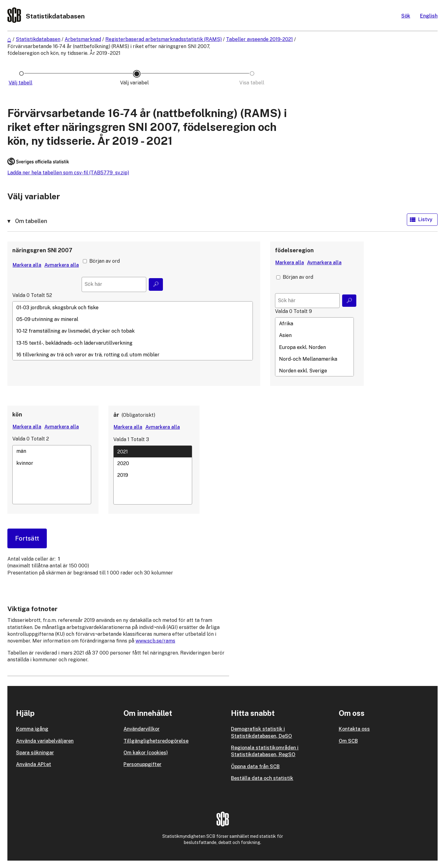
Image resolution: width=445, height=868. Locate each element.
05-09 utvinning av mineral (133, 319)
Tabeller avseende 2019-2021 (259, 39)
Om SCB (348, 741)
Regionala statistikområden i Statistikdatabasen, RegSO (265, 751)
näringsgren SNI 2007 (42, 250)
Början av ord (105, 261)
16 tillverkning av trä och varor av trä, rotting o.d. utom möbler (133, 355)
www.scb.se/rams (155, 641)
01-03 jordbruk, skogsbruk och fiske (133, 307)
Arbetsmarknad (83, 39)
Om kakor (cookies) (146, 753)
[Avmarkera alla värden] (62, 266)
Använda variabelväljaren (45, 741)
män (52, 451)
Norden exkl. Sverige (314, 371)
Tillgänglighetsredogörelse (156, 741)
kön (17, 414)
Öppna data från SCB (255, 767)
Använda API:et (34, 764)
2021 (153, 452)
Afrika (314, 323)
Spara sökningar (35, 753)
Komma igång (32, 729)
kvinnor (52, 463)
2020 (153, 463)
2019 (153, 475)
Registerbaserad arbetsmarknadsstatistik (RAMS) (164, 39)
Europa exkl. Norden (314, 347)
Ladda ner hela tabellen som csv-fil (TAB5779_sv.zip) (68, 173)
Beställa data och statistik (262, 778)
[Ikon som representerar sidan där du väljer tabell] (21, 83)
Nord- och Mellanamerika (314, 359)
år (116, 415)
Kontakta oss (354, 729)
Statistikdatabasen (38, 39)
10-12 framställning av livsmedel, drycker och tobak (133, 331)
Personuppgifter (142, 764)
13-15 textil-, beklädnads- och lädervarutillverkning (133, 343)
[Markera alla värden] (27, 266)
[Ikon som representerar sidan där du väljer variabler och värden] (137, 83)
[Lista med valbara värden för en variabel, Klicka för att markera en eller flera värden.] (133, 331)
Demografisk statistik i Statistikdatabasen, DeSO (261, 732)
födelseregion (294, 250)
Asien (314, 335)
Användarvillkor (142, 729)
